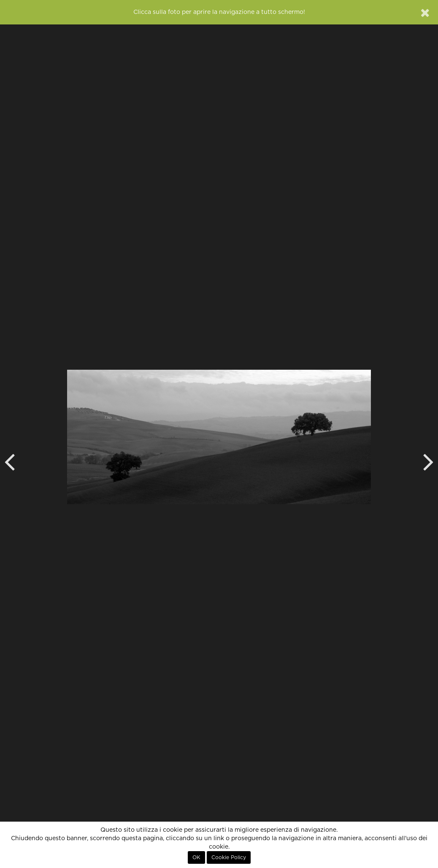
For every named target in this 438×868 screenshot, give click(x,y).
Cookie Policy (229, 857)
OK (196, 857)
